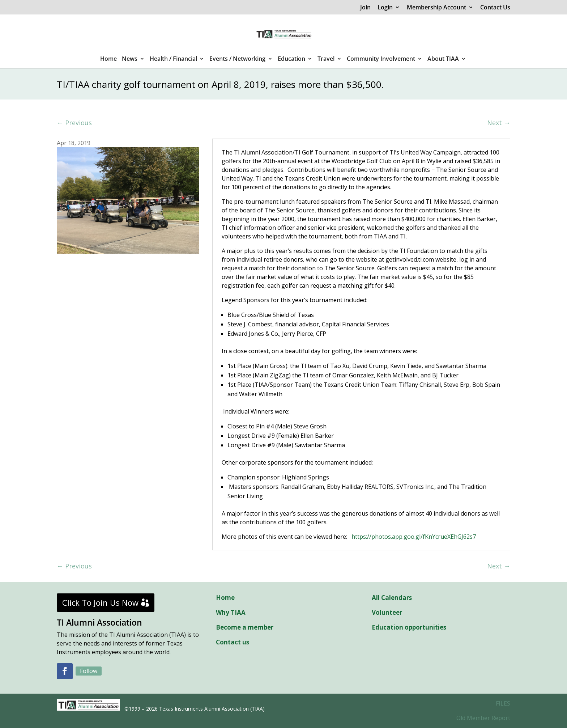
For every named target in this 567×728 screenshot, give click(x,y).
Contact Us (495, 8)
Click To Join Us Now (100, 602)
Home (108, 59)
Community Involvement (381, 59)
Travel (326, 59)
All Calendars (392, 598)
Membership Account (436, 8)
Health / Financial (173, 59)
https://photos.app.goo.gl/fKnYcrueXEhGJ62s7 (414, 537)
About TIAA (443, 59)
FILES (503, 703)
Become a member (245, 627)
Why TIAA (231, 612)
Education (291, 59)
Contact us (233, 642)
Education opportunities (409, 627)
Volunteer (387, 612)
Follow (89, 671)
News (130, 59)
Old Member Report (483, 718)
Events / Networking (237, 59)
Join (365, 8)
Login (385, 8)
